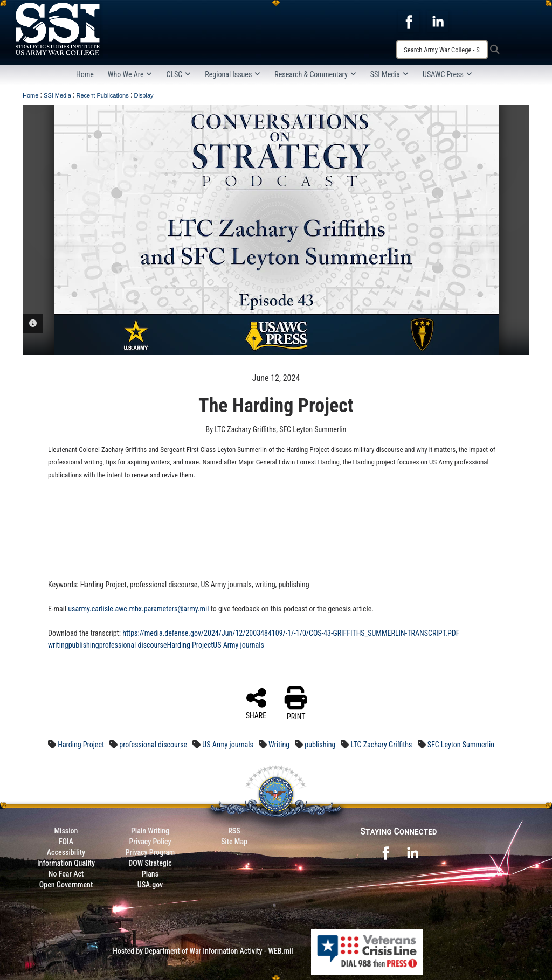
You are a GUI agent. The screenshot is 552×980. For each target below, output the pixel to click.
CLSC (178, 74)
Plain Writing (150, 831)
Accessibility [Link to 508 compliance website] (66, 852)
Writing (279, 745)
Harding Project (190, 645)
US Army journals (239, 645)
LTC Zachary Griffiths (382, 745)
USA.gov (150, 885)
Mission (66, 831)
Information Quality (66, 863)
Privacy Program (150, 852)
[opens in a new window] (409, 21)
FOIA (66, 842)
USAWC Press (447, 74)
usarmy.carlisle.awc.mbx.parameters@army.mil (138, 609)
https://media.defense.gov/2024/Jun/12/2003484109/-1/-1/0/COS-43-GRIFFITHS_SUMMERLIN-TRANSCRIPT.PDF (291, 633)
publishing (84, 645)
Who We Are (130, 74)
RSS (234, 831)
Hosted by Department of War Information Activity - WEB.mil (203, 951)
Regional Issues (233, 74)
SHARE (256, 703)
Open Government (66, 885)
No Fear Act (66, 874)
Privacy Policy (150, 842)
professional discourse (133, 645)
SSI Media (389, 74)
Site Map (234, 842)
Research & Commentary (315, 74)
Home (85, 74)
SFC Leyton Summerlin (461, 745)
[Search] (442, 50)
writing (58, 645)
